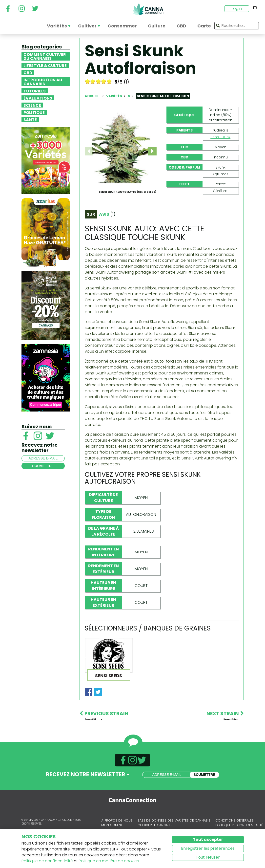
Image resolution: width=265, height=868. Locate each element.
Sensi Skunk (220, 137)
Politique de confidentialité (47, 861)
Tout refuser (208, 857)
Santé (30, 119)
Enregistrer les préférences (208, 848)
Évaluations (38, 98)
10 (109, 81)
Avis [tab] (107, 229)
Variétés (114, 96)
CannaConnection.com (148, 9)
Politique (34, 112)
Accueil (92, 96)
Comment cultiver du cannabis (45, 56)
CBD (28, 72)
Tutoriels (35, 91)
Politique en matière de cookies (109, 861)
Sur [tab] (91, 229)
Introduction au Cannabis (43, 82)
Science (32, 105)
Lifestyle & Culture (45, 65)
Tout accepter (208, 839)
